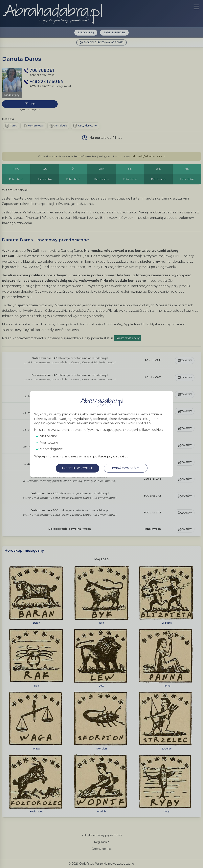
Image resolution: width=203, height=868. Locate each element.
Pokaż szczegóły (125, 468)
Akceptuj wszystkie (78, 468)
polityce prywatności (110, 456)
